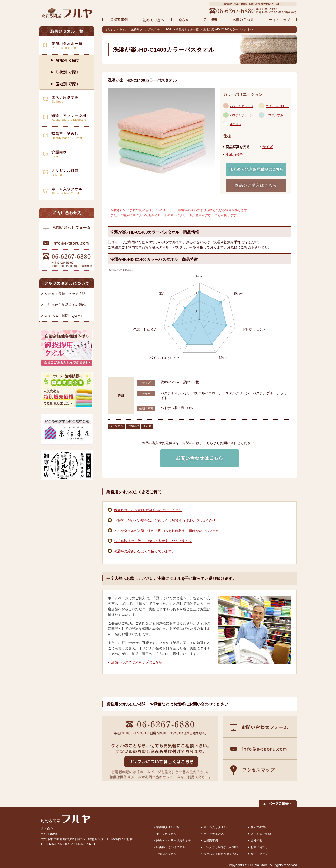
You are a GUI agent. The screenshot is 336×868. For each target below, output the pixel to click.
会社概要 (256, 840)
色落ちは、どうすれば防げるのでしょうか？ (148, 510)
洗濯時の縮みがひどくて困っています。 (144, 551)
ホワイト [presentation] (236, 124)
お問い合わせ (259, 847)
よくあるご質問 (261, 834)
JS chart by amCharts (121, 270)
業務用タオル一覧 (187, 29)
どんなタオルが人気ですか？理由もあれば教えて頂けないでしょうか (167, 531)
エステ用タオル (166, 834)
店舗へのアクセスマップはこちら (137, 662)
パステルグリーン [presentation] (241, 115)
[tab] (241, 106)
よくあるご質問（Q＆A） (64, 316)
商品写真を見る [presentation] (238, 147)
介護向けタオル (166, 854)
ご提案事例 (211, 840)
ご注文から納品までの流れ (65, 305)
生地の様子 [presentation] (234, 155)
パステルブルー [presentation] (276, 115)
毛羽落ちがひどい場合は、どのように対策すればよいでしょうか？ (165, 520)
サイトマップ (259, 854)
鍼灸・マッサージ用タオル (174, 840)
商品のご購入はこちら (256, 185)
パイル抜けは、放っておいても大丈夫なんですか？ (153, 541)
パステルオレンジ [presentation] (241, 106)
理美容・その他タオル (171, 847)
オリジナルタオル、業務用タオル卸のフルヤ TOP (138, 29)
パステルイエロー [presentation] (277, 106)
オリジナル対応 (214, 834)
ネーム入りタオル (215, 827)
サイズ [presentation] (268, 147)
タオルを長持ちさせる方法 (65, 294)
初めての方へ (259, 827)
